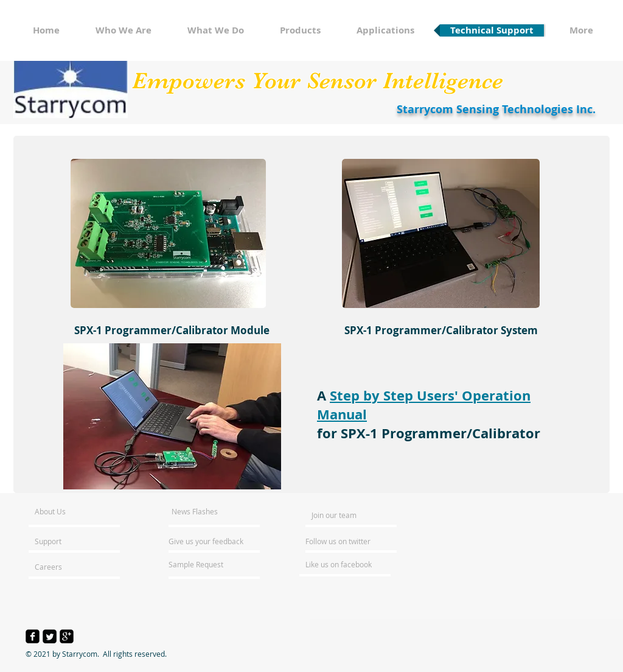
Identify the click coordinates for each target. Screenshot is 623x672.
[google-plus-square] (67, 636)
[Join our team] (344, 515)
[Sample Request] (201, 564)
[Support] (64, 541)
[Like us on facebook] (342, 564)
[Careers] (67, 567)
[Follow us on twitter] (339, 541)
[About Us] (81, 511)
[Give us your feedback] (212, 541)
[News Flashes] (207, 511)
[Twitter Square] (50, 636)
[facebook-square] (33, 636)
